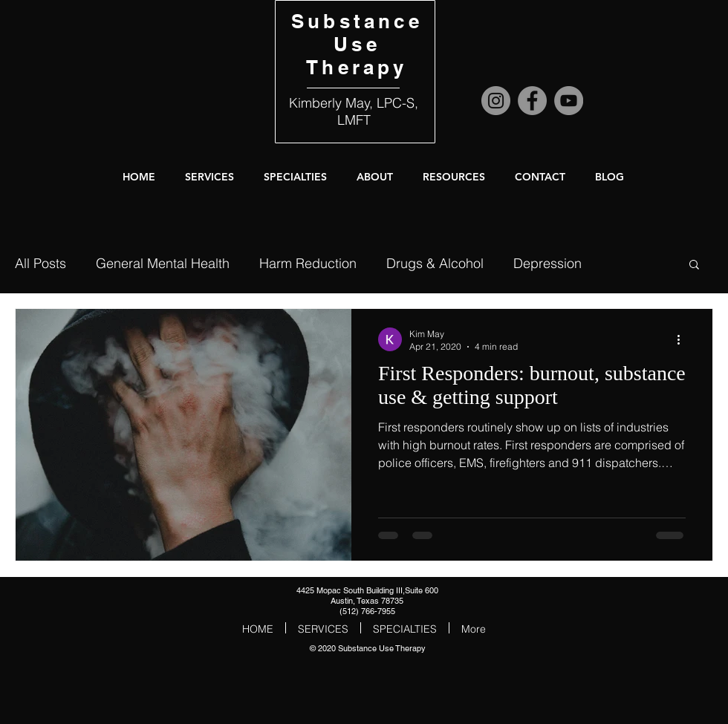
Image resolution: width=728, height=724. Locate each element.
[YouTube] (569, 101)
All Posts (40, 263)
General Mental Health (163, 263)
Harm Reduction (308, 263)
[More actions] (683, 339)
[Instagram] (496, 101)
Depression (547, 263)
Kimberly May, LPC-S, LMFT (354, 111)
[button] (375, 177)
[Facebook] (532, 101)
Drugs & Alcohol (435, 263)
